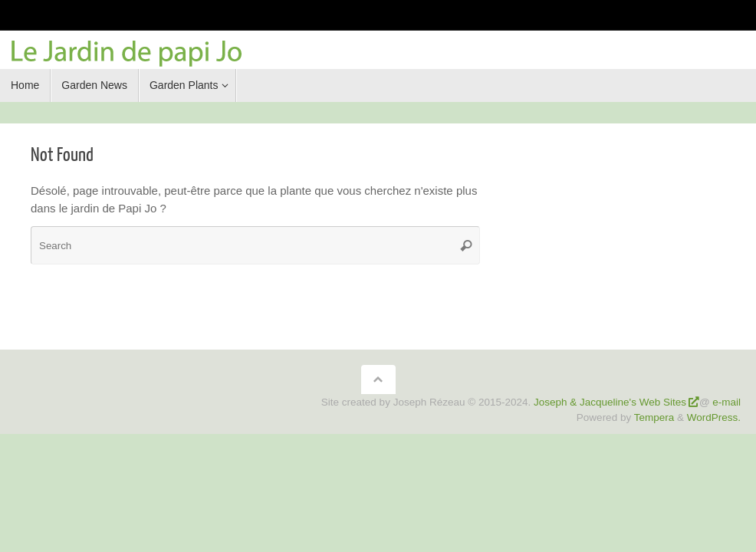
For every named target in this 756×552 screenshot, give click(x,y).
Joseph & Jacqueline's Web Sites (610, 402)
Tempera (654, 417)
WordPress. (714, 417)
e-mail (726, 402)
